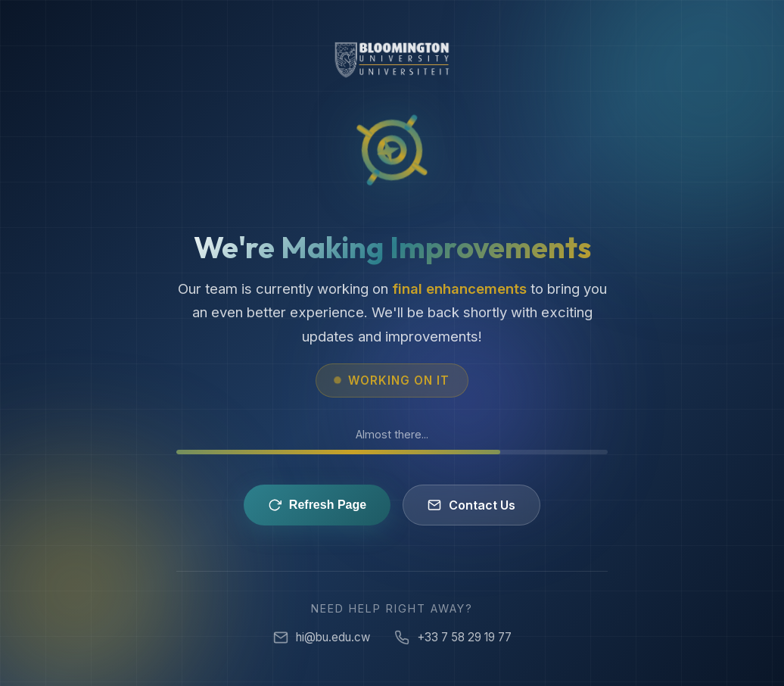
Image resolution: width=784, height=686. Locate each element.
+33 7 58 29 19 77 (453, 638)
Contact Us (471, 505)
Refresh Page (317, 505)
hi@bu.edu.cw (322, 638)
